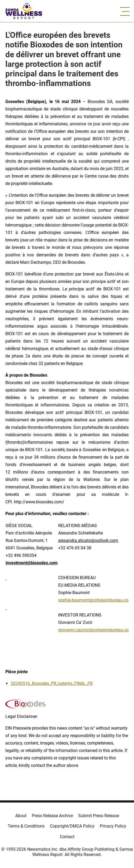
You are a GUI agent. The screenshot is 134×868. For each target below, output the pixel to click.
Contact (67, 837)
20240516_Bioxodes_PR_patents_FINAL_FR (52, 683)
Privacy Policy (113, 826)
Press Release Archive (52, 816)
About (21, 816)
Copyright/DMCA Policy (72, 826)
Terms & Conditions (26, 826)
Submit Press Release (99, 816)
